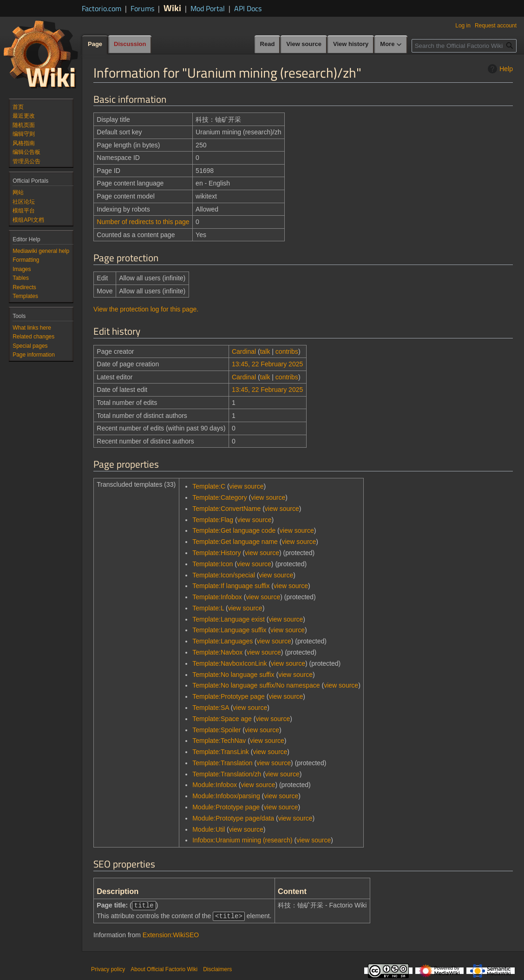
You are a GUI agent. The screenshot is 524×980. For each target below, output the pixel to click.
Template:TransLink (221, 752)
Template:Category (220, 497)
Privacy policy (108, 968)
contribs (287, 351)
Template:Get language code (234, 530)
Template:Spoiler (216, 730)
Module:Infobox (215, 785)
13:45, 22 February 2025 (267, 364)
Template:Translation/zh (227, 774)
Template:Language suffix (229, 630)
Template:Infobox (217, 597)
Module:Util (209, 829)
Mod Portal (208, 8)
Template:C (209, 486)
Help (499, 69)
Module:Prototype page (226, 807)
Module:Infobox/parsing (226, 796)
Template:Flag (213, 520)
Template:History (216, 553)
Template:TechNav (219, 741)
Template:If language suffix (231, 586)
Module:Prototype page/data (233, 818)
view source (247, 486)
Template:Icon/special (224, 575)
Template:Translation (222, 763)
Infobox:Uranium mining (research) (242, 840)
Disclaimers (217, 968)
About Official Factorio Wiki (164, 968)
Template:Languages (223, 641)
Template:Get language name (235, 542)
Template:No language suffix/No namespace (256, 685)
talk (265, 351)
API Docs (248, 8)
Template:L (208, 608)
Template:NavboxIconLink (229, 663)
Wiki (172, 8)
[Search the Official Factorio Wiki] (464, 46)
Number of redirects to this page (143, 222)
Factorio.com (102, 8)
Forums (142, 8)
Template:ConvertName (226, 509)
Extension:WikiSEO (171, 934)
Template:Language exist (229, 619)
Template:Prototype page (229, 696)
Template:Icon (213, 564)
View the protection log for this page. (146, 309)
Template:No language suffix (233, 675)
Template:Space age (222, 719)
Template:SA (211, 708)
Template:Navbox (217, 652)
